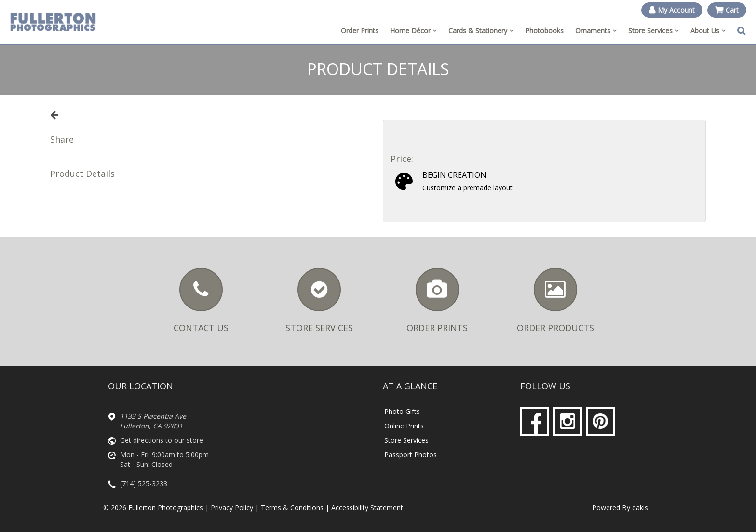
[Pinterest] (600, 421)
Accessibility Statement (367, 508)
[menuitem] (413, 31)
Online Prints (404, 426)
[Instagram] (567, 421)
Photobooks (544, 31)
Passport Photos (411, 455)
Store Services (406, 440)
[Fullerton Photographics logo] (53, 22)
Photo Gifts (402, 411)
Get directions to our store (162, 440)
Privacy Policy (232, 508)
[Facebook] (535, 421)
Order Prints (360, 31)
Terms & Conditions (292, 508)
